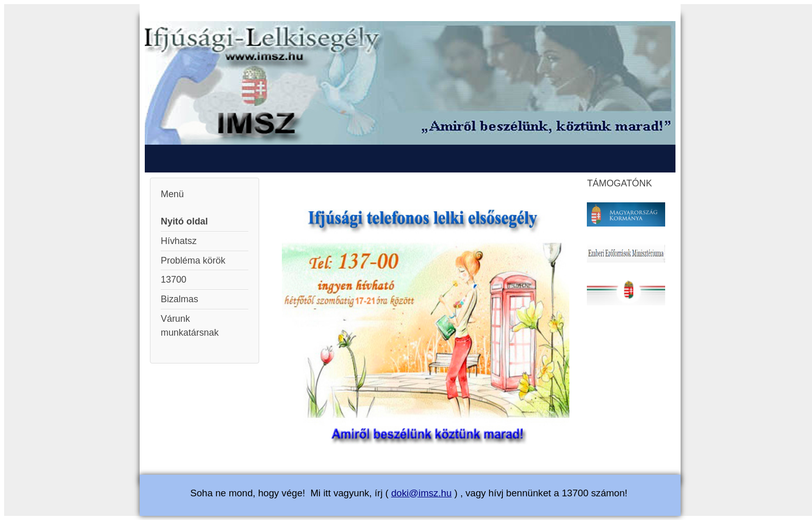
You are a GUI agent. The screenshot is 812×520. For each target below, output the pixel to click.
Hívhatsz (179, 241)
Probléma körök (193, 261)
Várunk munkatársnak (190, 326)
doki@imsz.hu (421, 493)
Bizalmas (180, 299)
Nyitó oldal (184, 221)
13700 (174, 280)
